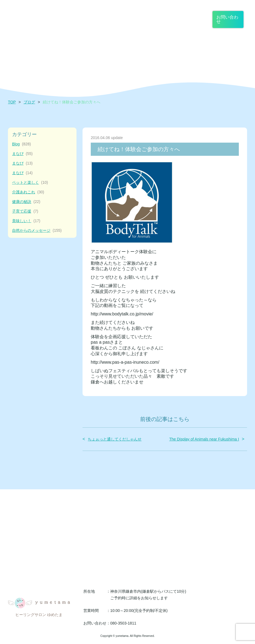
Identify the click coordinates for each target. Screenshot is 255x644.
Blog (22, 144)
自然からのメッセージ (37, 231)
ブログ (29, 102)
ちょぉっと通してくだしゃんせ (115, 439)
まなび (22, 154)
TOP (12, 102)
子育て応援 (25, 211)
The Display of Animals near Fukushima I (204, 439)
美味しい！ (26, 221)
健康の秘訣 (26, 202)
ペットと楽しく (30, 183)
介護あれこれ (28, 192)
